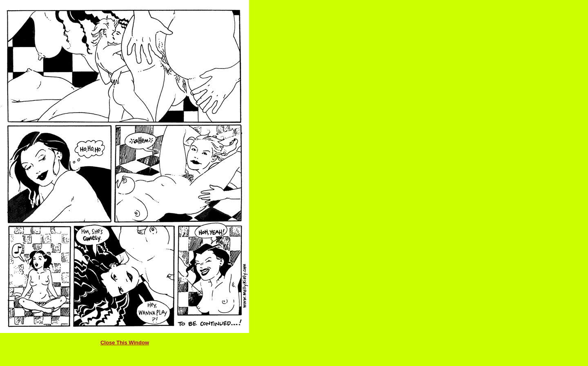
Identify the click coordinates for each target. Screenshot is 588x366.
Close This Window (125, 343)
